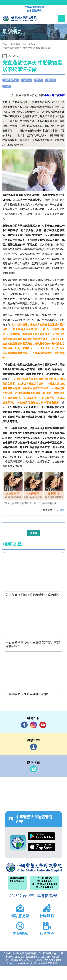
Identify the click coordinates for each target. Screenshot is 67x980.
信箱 (33, 769)
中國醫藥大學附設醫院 (33, 867)
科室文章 (28, 44)
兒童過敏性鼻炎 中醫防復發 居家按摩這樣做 (26, 48)
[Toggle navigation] (62, 18)
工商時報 (60, 510)
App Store (41, 847)
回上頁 (33, 533)
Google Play (41, 836)
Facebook (24, 725)
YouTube (43, 725)
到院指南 (33, 747)
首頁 (5, 44)
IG (33, 725)
